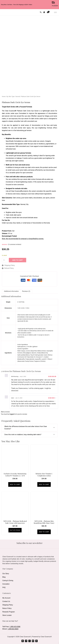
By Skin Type (11, 96)
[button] (48, 12)
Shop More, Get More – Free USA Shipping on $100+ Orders (17, 5)
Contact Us (6, 601)
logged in (13, 414)
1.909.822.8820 (13, 629)
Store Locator (7, 615)
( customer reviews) (15, 244)
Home (4, 96)
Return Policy (7, 608)
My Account (6, 598)
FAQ (4, 587)
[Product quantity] (5, 260)
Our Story (6, 574)
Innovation (6, 584)
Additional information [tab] (11, 291)
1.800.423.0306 (15, 627)
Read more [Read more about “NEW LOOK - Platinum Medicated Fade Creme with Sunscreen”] (15, 530)
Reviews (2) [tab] (26, 291)
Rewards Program (9, 612)
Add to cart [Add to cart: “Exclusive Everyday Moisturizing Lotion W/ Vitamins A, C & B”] (15, 484)
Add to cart (18, 260)
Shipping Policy (8, 605)
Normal (18, 96)
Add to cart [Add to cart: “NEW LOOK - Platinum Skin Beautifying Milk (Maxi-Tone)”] (44, 532)
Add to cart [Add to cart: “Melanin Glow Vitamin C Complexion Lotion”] (44, 484)
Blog (4, 577)
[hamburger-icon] (55, 12)
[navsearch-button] (41, 12)
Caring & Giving (8, 580)
